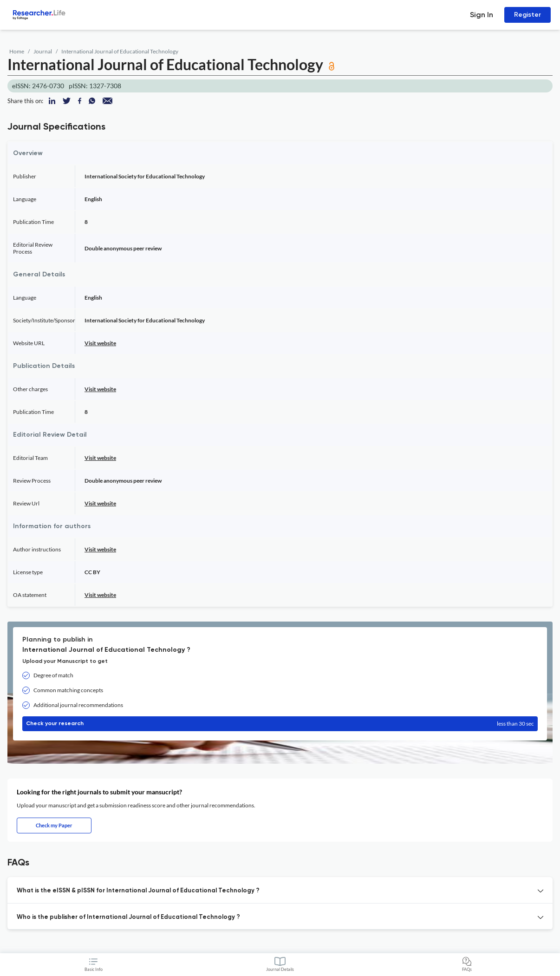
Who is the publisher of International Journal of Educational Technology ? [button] (128, 917)
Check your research (280, 724)
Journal (43, 51)
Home (17, 51)
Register (527, 15)
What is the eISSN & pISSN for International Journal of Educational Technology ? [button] (138, 891)
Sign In (482, 15)
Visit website (100, 343)
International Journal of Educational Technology (120, 51)
